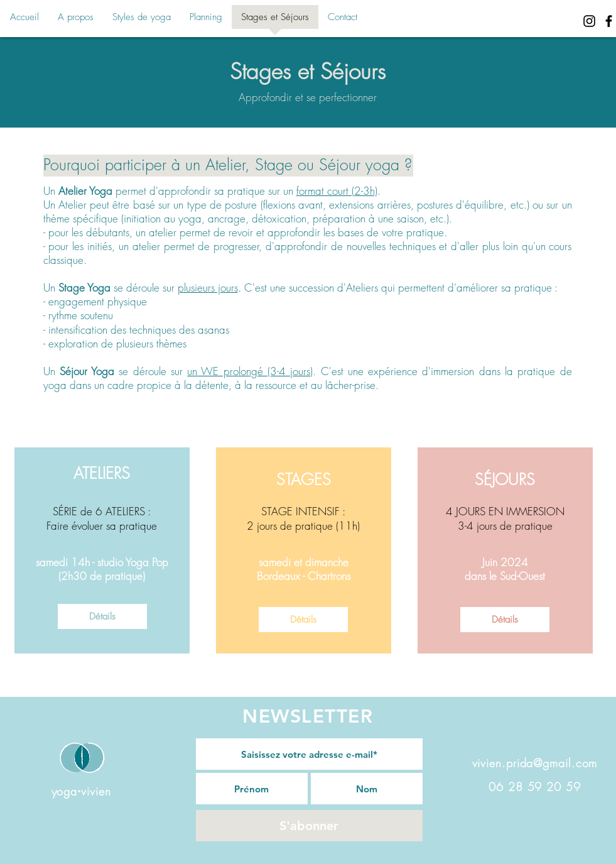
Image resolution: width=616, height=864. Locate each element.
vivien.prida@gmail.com (535, 763)
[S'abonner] (309, 826)
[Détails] (102, 616)
